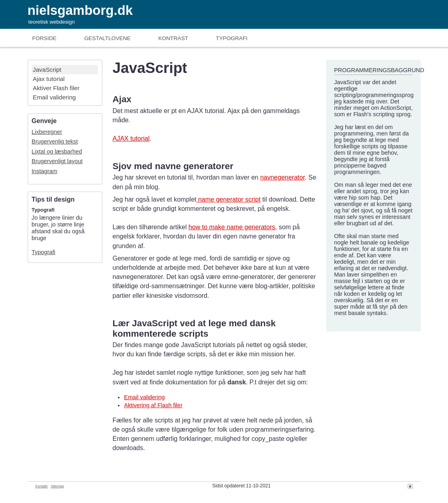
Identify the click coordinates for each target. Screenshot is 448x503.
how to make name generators (232, 227)
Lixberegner (47, 132)
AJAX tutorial (131, 138)
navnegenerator (283, 177)
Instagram (45, 171)
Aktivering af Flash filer (153, 405)
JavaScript (47, 70)
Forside (44, 38)
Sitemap (57, 486)
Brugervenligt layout (57, 161)
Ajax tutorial (49, 79)
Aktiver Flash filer (56, 88)
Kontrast (173, 38)
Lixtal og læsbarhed (57, 152)
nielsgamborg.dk (80, 10)
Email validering (54, 97)
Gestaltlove (107, 38)
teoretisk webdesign (52, 22)
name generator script (229, 199)
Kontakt (42, 486)
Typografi (232, 38)
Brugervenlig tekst (55, 141)
